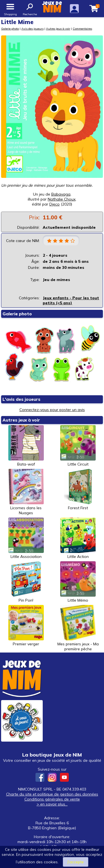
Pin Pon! (26, 582)
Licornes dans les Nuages (26, 492)
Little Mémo (78, 582)
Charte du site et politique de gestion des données (52, 794)
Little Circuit (78, 446)
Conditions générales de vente (52, 799)
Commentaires (82, 28)
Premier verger (26, 626)
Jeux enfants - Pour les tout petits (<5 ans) (71, 300)
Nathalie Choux (62, 199)
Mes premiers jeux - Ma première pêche (78, 628)
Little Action (78, 538)
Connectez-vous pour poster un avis (52, 410)
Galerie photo (10, 28)
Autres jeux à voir (58, 28)
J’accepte (76, 862)
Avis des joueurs (32, 28)
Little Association (26, 538)
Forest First (78, 490)
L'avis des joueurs (21, 399)
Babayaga (61, 194)
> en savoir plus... (52, 804)
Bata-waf (26, 446)
